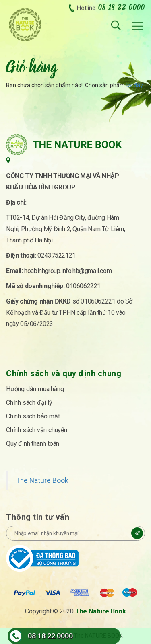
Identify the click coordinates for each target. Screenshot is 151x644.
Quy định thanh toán (33, 444)
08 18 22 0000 (50, 636)
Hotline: (111, 7)
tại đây (134, 85)
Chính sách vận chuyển (37, 430)
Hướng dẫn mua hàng (35, 389)
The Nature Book (42, 480)
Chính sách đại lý (29, 403)
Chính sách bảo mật (33, 416)
